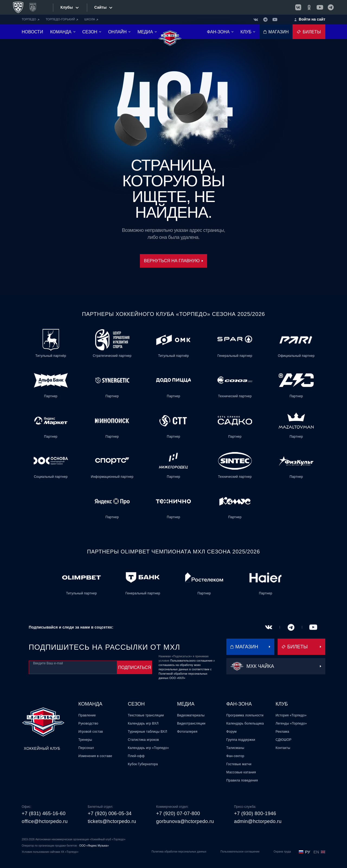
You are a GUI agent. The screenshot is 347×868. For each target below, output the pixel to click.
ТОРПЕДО (30, 19)
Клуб (282, 704)
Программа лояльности (245, 715)
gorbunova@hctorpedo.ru (185, 821)
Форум (232, 732)
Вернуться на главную (173, 261)
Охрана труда (282, 852)
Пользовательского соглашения (191, 661)
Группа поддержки (241, 740)
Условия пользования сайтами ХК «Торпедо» (50, 852)
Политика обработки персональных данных (179, 852)
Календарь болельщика (245, 723)
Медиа (186, 704)
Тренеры (85, 740)
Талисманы (235, 748)
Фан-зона (239, 704)
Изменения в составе (95, 756)
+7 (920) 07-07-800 (178, 813)
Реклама (282, 732)
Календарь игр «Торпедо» (149, 748)
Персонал (86, 748)
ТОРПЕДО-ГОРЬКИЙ (62, 19)
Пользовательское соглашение (240, 852)
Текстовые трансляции (146, 715)
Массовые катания (241, 772)
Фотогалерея (187, 732)
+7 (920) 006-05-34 (110, 813)
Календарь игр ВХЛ (143, 723)
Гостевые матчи (239, 764)
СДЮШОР (283, 740)
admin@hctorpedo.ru (258, 821)
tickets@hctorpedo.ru (112, 821)
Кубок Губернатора (143, 764)
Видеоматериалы (191, 715)
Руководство (88, 723)
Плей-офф (136, 756)
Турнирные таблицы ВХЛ (148, 732)
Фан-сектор (235, 756)
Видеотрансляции (191, 723)
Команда (90, 704)
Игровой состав (91, 732)
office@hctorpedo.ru (45, 821)
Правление (87, 715)
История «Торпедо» (291, 715)
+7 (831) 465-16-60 (44, 813)
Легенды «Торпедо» (291, 723)
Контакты (283, 748)
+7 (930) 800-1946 (255, 813)
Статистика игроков (144, 740)
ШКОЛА (91, 19)
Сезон (136, 704)
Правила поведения (242, 780)
